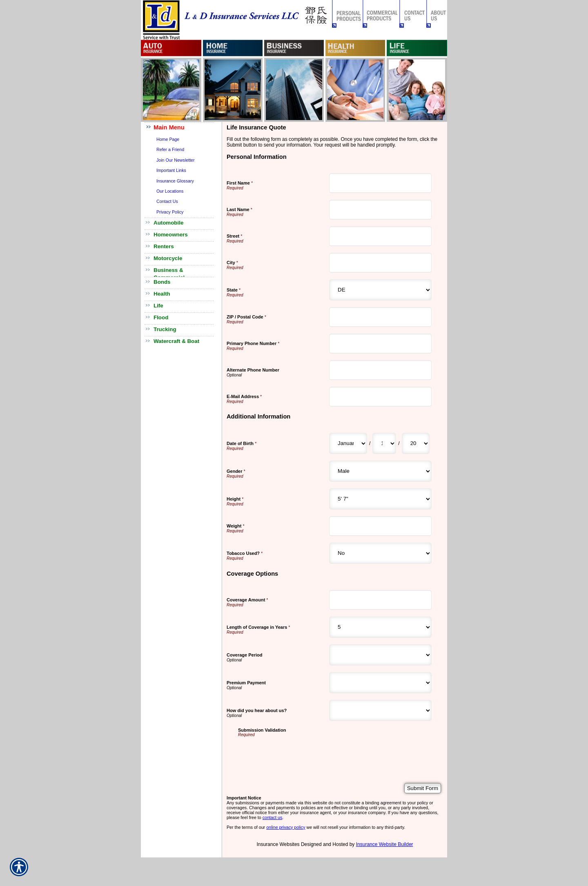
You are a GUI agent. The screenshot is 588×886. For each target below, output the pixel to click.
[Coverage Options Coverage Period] (380, 655)
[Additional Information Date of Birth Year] (416, 443)
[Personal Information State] (380, 290)
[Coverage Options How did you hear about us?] (380, 710)
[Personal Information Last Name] (380, 210)
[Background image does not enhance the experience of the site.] (182, 128)
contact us (273, 817)
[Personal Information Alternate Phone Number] (380, 370)
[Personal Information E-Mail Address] (380, 397)
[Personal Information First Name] (380, 183)
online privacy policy (286, 827)
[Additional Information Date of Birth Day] (384, 443)
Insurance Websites (278, 844)
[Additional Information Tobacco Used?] (380, 553)
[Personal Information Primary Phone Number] (380, 344)
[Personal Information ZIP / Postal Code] (380, 317)
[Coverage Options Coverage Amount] (380, 600)
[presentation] (300, 753)
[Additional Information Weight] (380, 526)
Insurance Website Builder (385, 844)
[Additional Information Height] (380, 499)
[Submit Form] (423, 788)
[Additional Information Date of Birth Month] (348, 443)
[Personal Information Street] (380, 236)
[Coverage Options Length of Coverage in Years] (380, 627)
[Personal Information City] (380, 263)
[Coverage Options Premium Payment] (380, 683)
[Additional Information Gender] (380, 471)
